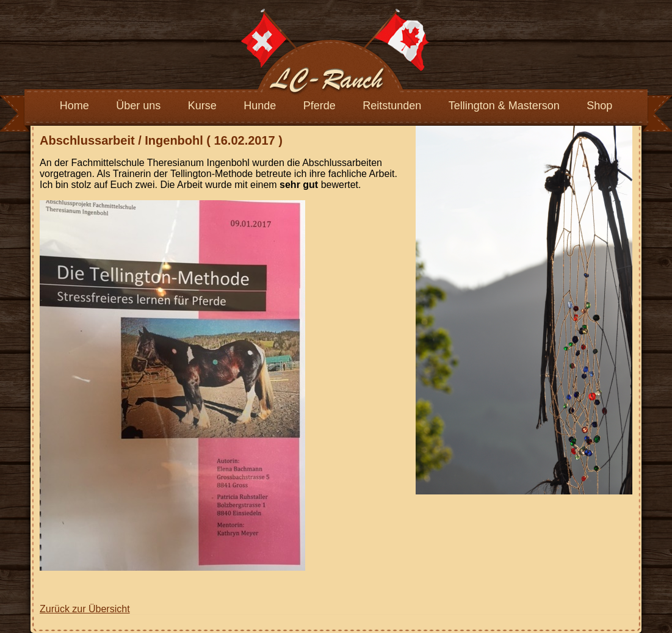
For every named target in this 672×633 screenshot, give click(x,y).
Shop (599, 106)
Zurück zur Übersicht (85, 609)
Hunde (260, 106)
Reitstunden (392, 106)
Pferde (320, 106)
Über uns (138, 106)
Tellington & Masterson (504, 106)
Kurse (202, 106)
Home (74, 106)
